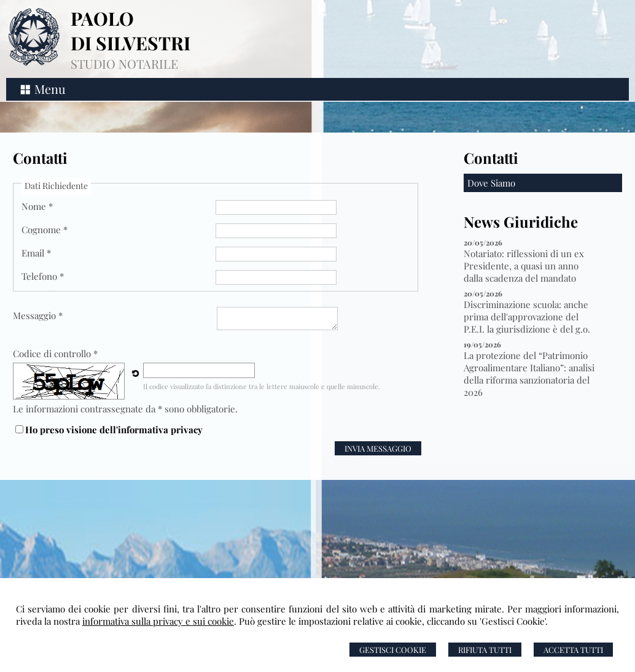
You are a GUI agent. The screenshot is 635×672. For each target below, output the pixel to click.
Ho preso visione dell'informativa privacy (114, 430)
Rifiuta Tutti (485, 650)
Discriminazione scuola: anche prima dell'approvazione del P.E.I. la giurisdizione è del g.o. (527, 317)
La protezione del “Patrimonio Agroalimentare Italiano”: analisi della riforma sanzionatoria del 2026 (529, 374)
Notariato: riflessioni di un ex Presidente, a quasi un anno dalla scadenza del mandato (524, 266)
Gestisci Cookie (393, 650)
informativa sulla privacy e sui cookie (158, 621)
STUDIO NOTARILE (124, 64)
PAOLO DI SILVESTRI (131, 31)
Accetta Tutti (573, 650)
